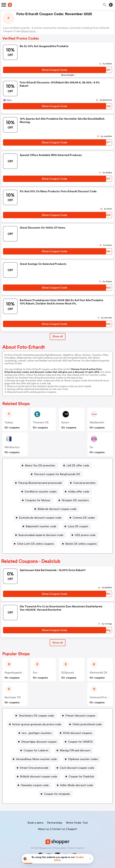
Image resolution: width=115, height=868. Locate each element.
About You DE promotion (40, 465)
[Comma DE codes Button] (83, 518)
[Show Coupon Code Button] (55, 70)
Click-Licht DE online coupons (35, 544)
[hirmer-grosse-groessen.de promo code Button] (35, 724)
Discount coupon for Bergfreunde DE (57, 474)
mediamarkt (97, 422)
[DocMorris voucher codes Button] (39, 492)
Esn (35, 673)
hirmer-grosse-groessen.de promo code (37, 724)
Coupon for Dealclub (81, 777)
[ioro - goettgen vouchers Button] (35, 733)
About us (43, 829)
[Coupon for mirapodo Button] (56, 794)
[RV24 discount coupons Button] (76, 733)
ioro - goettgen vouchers (37, 733)
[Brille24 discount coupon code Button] (37, 777)
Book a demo (35, 823)
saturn (65, 422)
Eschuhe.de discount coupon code (40, 518)
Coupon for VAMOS (80, 742)
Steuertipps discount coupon (39, 742)
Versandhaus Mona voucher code (36, 759)
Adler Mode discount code (77, 785)
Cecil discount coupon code (77, 768)
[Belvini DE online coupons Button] (80, 544)
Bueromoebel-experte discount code (41, 535)
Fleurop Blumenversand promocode (40, 483)
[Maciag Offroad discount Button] (74, 750)
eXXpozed (67, 673)
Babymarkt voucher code (41, 526)
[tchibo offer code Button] (77, 492)
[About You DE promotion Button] (39, 465)
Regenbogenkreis (15, 673)
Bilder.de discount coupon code (57, 509)
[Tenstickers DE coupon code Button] (35, 716)
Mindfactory (12, 447)
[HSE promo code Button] (84, 535)
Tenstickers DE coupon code (36, 716)
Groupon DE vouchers (75, 500)
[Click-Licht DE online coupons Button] (34, 544)
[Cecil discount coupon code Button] (76, 768)
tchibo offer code (79, 492)
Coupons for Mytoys (38, 500)
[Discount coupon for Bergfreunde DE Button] (56, 474)
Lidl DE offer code (78, 465)
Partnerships (55, 823)
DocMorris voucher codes (41, 492)
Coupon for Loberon (36, 750)
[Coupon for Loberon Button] (35, 750)
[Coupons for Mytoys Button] (37, 500)
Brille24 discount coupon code (39, 777)
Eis (91, 447)
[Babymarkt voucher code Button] (40, 526)
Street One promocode (34, 768)
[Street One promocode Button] (33, 768)
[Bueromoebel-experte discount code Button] (40, 535)
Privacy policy (60, 848)
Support (72, 829)
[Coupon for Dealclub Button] (80, 777)
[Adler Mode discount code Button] (75, 785)
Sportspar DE (13, 697)
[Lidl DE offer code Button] (77, 465)
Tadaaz (9, 422)
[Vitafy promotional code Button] (86, 724)
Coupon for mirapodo (57, 794)
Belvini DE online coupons (81, 544)
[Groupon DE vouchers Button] (74, 500)
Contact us (58, 829)
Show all (58, 643)
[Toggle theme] (111, 5)
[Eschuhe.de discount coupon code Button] (39, 518)
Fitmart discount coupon (80, 716)
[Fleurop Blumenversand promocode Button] (39, 483)
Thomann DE (41, 422)
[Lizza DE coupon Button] (77, 526)
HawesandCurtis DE (102, 697)
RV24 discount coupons (78, 733)
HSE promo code (85, 535)
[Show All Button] (58, 643)
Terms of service (76, 848)
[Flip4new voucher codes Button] (82, 759)
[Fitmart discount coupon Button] (79, 716)
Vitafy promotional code (87, 724)
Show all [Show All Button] (58, 336)
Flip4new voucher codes (83, 759)
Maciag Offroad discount (75, 750)
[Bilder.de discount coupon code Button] (56, 509)
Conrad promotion (84, 483)
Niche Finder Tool (77, 823)
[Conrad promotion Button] (83, 483)
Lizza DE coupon (78, 526)
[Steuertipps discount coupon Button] (38, 742)
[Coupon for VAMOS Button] (79, 742)
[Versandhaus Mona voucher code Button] (35, 759)
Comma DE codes (84, 518)
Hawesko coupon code (35, 785)
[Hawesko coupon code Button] (34, 785)
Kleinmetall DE (98, 673)
